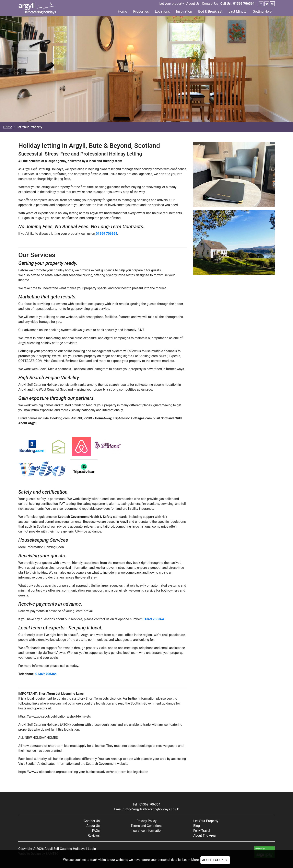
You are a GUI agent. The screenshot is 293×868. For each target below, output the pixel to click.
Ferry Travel (202, 831)
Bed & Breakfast (210, 11)
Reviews (94, 836)
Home (122, 11)
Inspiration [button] (184, 11)
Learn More (191, 860)
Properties (141, 11)
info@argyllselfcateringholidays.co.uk (152, 809)
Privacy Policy (147, 821)
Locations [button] (163, 11)
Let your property (172, 4)
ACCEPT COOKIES (215, 860)
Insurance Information (147, 831)
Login (92, 849)
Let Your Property (206, 821)
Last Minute (237, 11)
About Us (193, 4)
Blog (197, 826)
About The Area (204, 836)
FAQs (96, 831)
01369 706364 (107, 234)
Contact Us (210, 4)
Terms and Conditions (146, 826)
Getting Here (262, 11)
